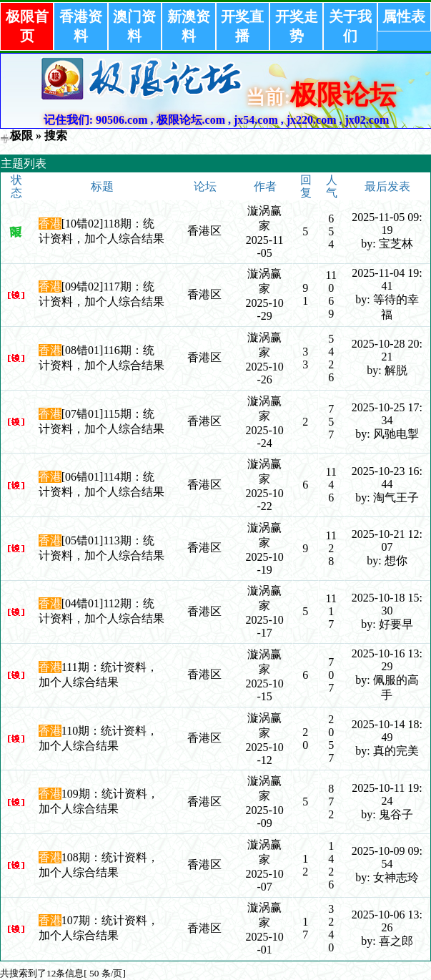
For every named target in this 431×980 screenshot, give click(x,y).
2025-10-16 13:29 (387, 660)
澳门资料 (134, 26)
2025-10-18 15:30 (387, 604)
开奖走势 (297, 26)
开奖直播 (242, 26)
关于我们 (350, 26)
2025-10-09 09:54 (387, 857)
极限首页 (27, 26)
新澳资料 (189, 26)
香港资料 (81, 26)
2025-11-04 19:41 (387, 279)
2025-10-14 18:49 (387, 731)
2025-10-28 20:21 (387, 350)
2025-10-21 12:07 (387, 540)
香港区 (204, 231)
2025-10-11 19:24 (387, 794)
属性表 (404, 16)
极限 (21, 136)
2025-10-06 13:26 (387, 921)
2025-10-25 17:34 (387, 414)
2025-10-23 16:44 (387, 477)
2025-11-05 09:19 (387, 224)
